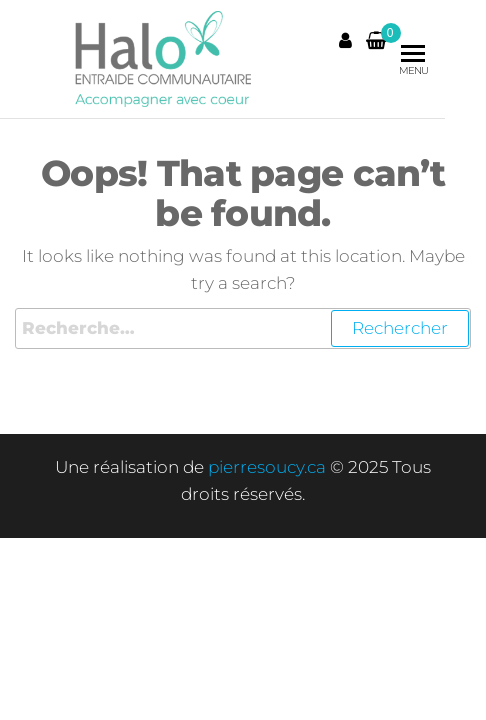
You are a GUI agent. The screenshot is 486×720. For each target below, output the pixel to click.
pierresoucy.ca (267, 467)
